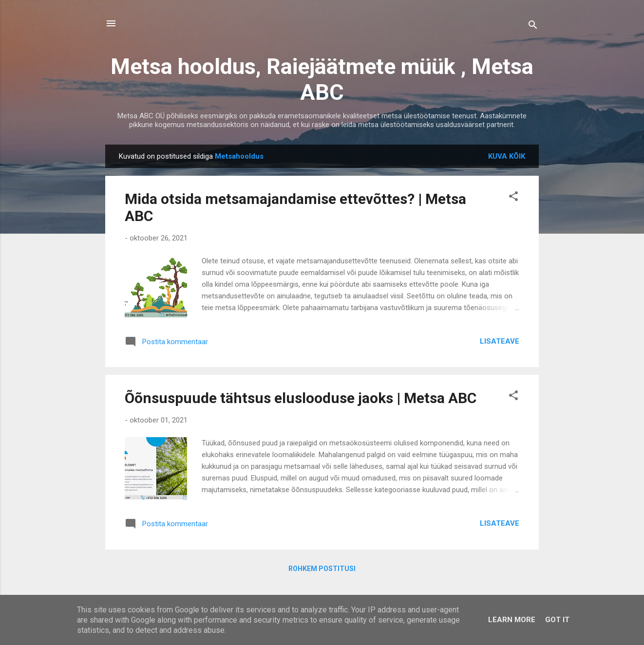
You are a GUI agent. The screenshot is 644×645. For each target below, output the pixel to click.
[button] (513, 198)
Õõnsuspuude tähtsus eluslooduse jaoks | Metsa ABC (301, 398)
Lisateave (500, 341)
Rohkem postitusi (322, 569)
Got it (557, 620)
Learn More (512, 620)
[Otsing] (533, 27)
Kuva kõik (507, 156)
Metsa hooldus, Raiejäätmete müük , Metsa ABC (322, 79)
